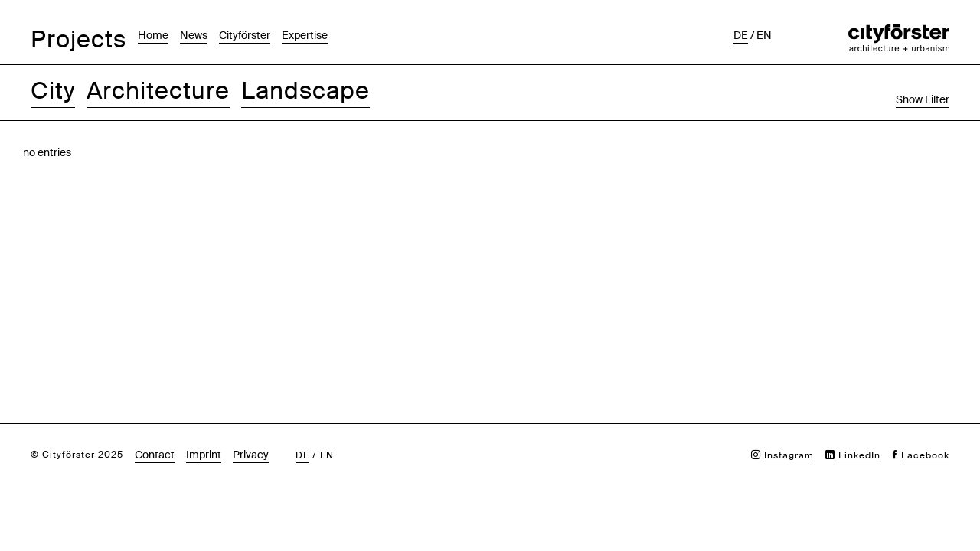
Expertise (305, 35)
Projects (78, 39)
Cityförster (245, 35)
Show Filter (923, 99)
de (741, 35)
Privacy (251, 455)
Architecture (158, 91)
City (53, 91)
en (764, 35)
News (194, 35)
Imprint (204, 455)
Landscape (305, 91)
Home (153, 35)
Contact (155, 455)
